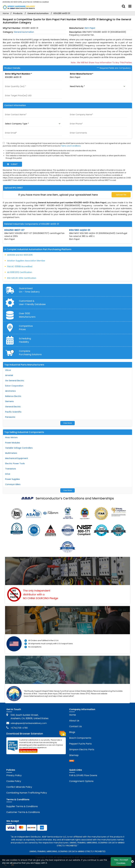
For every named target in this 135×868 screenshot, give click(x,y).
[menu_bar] (130, 6)
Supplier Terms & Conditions (22, 806)
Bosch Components (80, 738)
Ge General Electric (15, 381)
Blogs (72, 732)
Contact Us (75, 726)
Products (18, 13)
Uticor (8, 370)
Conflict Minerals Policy (19, 787)
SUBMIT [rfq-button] (12, 164)
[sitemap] (72, 761)
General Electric (13, 407)
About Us (74, 721)
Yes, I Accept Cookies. (121, 861)
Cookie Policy (14, 781)
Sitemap (74, 755)
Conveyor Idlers (13, 484)
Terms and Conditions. (71, 146)
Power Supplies (12, 479)
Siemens (9, 401)
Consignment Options (81, 781)
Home (6, 13)
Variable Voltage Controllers (19, 448)
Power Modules (13, 443)
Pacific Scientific (13, 412)
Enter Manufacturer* (82, 74)
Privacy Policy (14, 775)
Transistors (11, 469)
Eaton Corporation (14, 386)
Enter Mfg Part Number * (19, 74)
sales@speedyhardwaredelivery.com (29, 723)
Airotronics (10, 391)
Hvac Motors (11, 437)
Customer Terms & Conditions (23, 812)
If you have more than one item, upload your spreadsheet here (58, 195)
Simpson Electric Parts (82, 749)
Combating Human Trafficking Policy (27, 793)
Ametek (9, 375)
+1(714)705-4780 (19, 728)
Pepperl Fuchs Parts (80, 744)
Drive (8, 474)
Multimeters (11, 453)
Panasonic (10, 417)
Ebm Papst (90, 28)
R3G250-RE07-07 (14, 230)
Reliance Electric (13, 396)
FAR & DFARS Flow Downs (83, 775)
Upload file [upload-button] (121, 195)
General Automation (38, 13)
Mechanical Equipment (17, 458)
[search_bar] (123, 6)
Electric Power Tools (15, 464)
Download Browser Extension (36, 733)
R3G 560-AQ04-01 (80, 230)
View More (67, 423)
